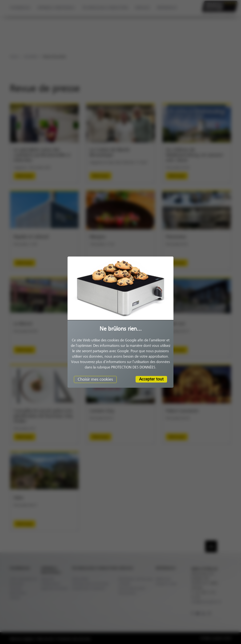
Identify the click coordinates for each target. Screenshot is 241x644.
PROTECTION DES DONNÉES (133, 367)
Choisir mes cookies (95, 379)
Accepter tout (151, 379)
